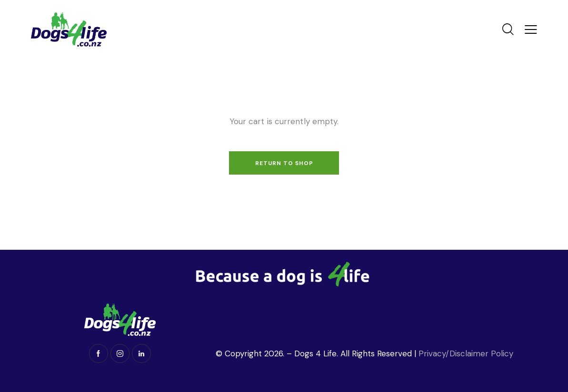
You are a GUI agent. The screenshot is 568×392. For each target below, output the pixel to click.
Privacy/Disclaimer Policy (467, 353)
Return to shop (284, 163)
